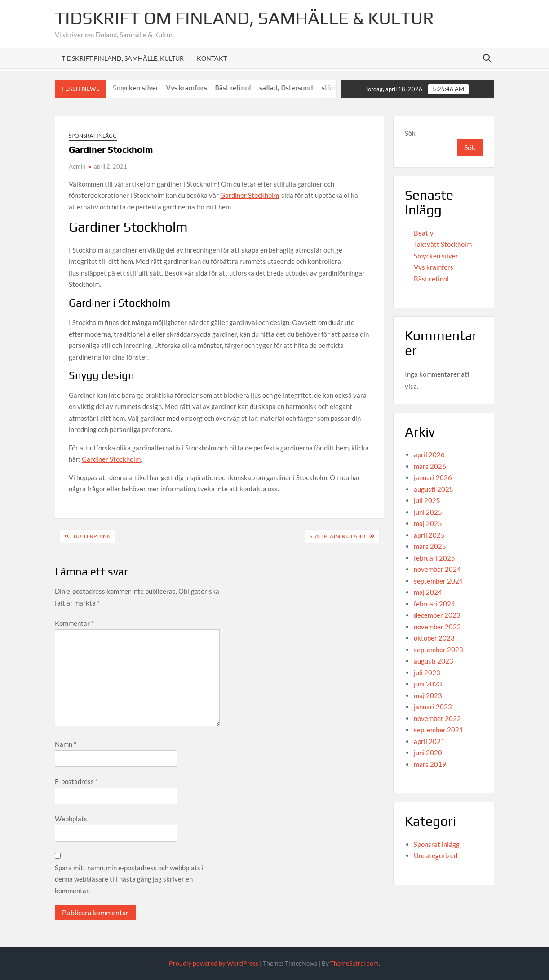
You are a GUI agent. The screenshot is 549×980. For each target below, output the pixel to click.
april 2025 (429, 535)
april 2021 (429, 741)
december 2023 (437, 615)
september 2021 (438, 730)
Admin (77, 166)
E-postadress (76, 781)
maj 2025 (428, 523)
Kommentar (74, 623)
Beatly (424, 233)
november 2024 (437, 569)
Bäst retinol (247, 88)
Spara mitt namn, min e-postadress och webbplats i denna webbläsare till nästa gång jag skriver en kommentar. (129, 879)
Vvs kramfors (200, 88)
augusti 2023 (434, 661)
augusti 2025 (434, 489)
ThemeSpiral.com (354, 963)
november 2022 (437, 718)
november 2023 (437, 627)
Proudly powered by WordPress (214, 963)
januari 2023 (433, 707)
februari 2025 (434, 558)
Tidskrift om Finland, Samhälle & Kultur (244, 18)
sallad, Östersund (300, 88)
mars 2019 (430, 764)
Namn (66, 744)
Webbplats (71, 819)
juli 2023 (427, 673)
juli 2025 (427, 500)
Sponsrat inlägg (93, 136)
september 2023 (438, 650)
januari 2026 (433, 477)
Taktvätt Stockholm (443, 244)
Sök (410, 133)
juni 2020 (428, 753)
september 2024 (438, 581)
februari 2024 (434, 604)
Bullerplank (92, 536)
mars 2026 (430, 466)
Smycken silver (150, 88)
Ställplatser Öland (337, 536)
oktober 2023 (434, 638)
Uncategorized (436, 855)
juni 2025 (428, 512)
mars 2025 (430, 546)
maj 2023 (428, 695)
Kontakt (212, 58)
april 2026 (429, 454)
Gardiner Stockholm (250, 195)
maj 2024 (428, 592)
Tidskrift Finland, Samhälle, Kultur (123, 58)
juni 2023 (428, 684)
